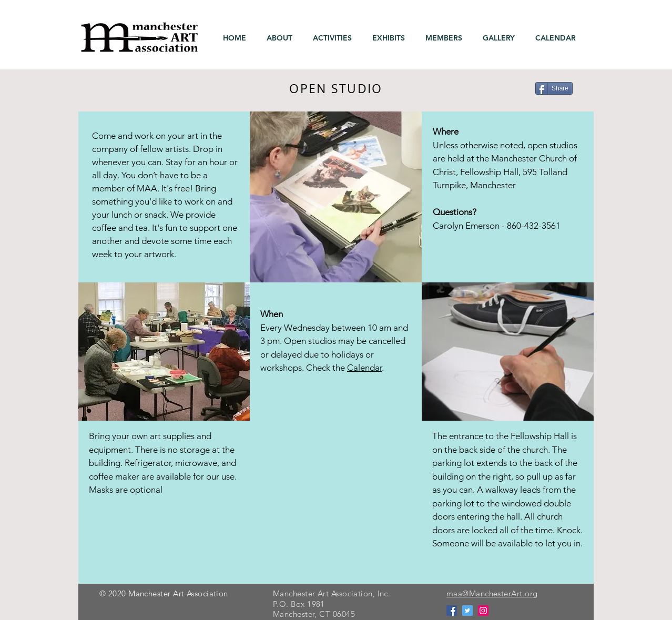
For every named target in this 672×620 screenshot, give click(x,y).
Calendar (364, 368)
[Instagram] (483, 611)
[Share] (554, 88)
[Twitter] (467, 611)
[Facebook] (452, 611)
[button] (282, 38)
